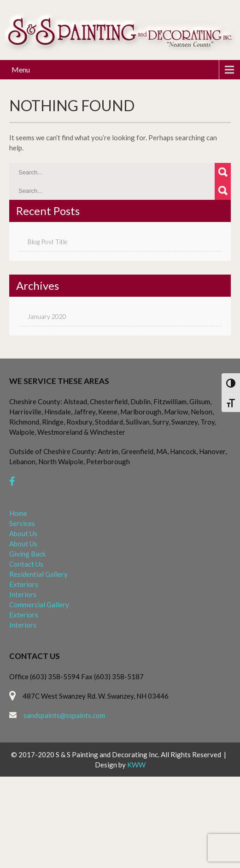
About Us (23, 533)
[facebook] (12, 481)
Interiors (23, 594)
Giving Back (27, 554)
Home (18, 513)
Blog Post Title (48, 242)
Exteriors (24, 584)
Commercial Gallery (39, 605)
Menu (21, 69)
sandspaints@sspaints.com (64, 715)
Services (22, 523)
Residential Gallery (38, 574)
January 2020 (47, 316)
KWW (136, 765)
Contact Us (26, 564)
